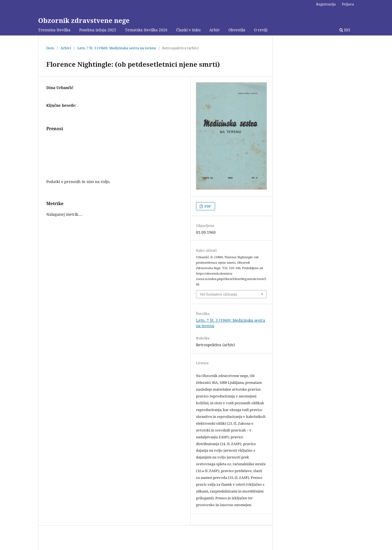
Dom (50, 48)
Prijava (348, 4)
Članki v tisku (188, 30)
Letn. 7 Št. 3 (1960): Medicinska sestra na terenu (117, 48)
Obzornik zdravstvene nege (84, 20)
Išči (345, 30)
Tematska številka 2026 (146, 30)
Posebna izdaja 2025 (98, 30)
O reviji (261, 30)
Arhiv (215, 30)
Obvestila (237, 30)
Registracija (326, 4)
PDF (207, 206)
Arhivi (66, 48)
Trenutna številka (54, 30)
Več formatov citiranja (218, 294)
